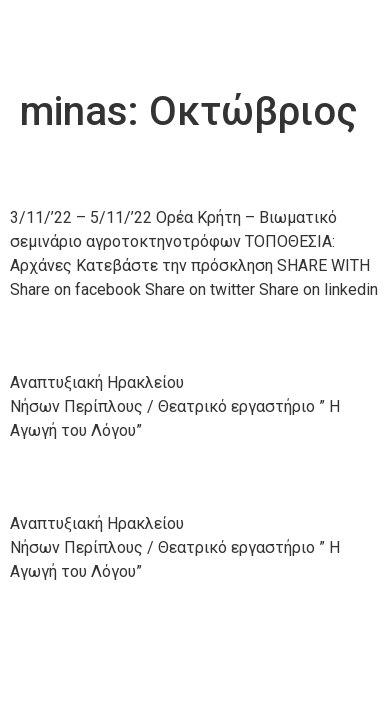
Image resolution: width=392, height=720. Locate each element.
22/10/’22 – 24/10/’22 (167, 336)
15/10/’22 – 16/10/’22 (167, 477)
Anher (63, 39)
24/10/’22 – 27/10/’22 (167, 171)
